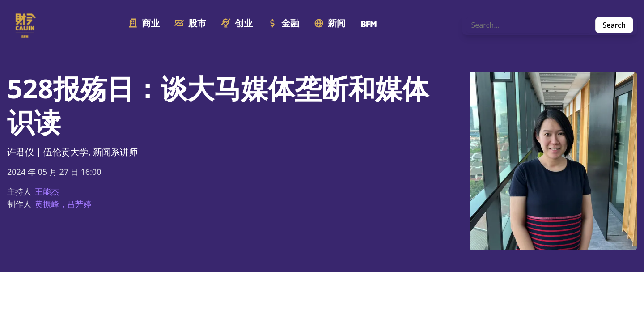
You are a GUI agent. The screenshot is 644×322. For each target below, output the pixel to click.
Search (614, 25)
